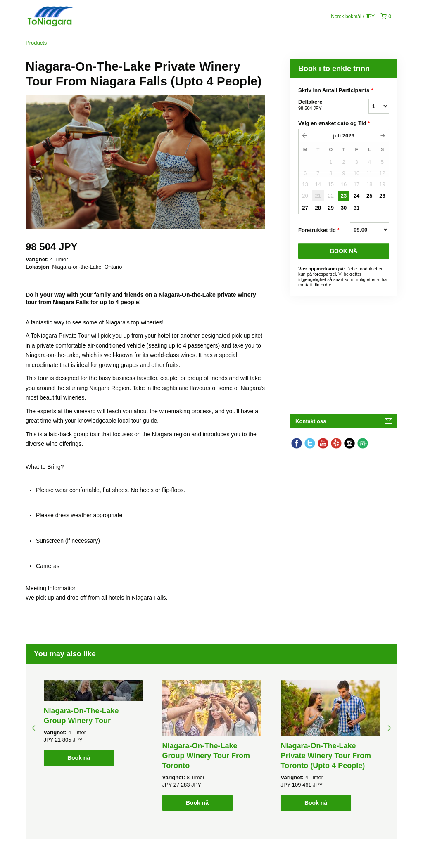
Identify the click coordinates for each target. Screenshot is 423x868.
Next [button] (388, 728)
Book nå (79, 758)
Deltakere (323, 105)
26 (382, 196)
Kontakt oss (311, 421)
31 (356, 208)
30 (344, 208)
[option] (93, 723)
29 (331, 208)
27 (305, 208)
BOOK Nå (344, 251)
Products (36, 43)
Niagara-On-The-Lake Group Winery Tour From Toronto (206, 756)
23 (344, 196)
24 (356, 196)
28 (318, 208)
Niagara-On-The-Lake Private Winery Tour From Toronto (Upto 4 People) (326, 756)
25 (369, 196)
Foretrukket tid (319, 230)
